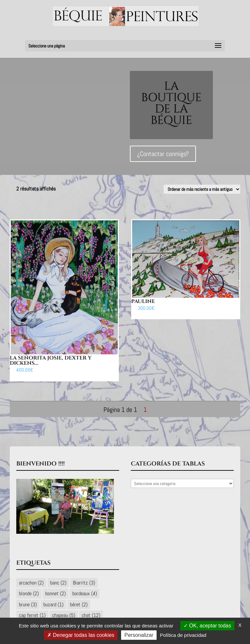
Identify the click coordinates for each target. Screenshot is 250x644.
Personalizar (139, 635)
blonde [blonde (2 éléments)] (29, 593)
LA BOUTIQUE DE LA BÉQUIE (172, 107)
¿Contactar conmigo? (163, 157)
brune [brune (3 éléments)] (28, 605)
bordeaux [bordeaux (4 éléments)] (85, 593)
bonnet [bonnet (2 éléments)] (56, 593)
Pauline (143, 301)
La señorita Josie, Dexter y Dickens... (51, 361)
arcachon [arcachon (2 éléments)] (31, 583)
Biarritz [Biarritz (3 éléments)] (84, 583)
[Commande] (202, 189)
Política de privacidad (183, 635)
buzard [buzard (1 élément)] (53, 605)
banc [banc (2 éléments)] (58, 583)
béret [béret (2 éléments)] (79, 605)
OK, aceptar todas (207, 626)
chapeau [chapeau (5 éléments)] (64, 615)
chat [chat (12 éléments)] (91, 615)
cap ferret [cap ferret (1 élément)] (32, 615)
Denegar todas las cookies (81, 635)
